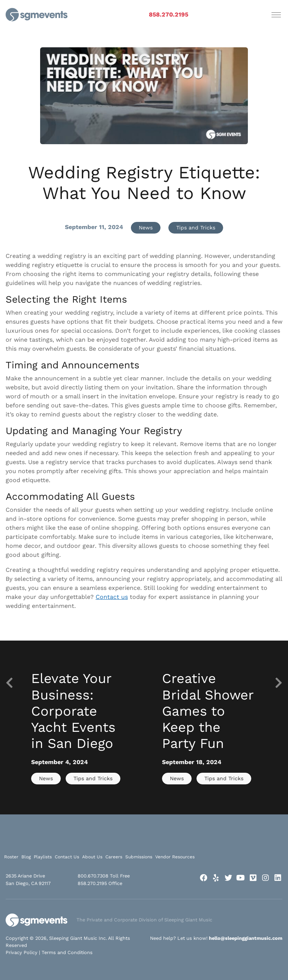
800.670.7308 (93, 876)
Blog (26, 857)
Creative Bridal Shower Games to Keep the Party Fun (208, 711)
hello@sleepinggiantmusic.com (246, 938)
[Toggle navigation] (276, 15)
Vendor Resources (175, 857)
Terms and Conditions (67, 952)
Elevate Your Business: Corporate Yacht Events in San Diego (73, 711)
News (146, 228)
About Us (92, 857)
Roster (11, 857)
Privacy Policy (22, 952)
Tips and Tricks (196, 228)
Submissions (139, 857)
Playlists (43, 857)
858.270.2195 (169, 14)
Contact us (112, 597)
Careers (114, 857)
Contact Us (67, 857)
